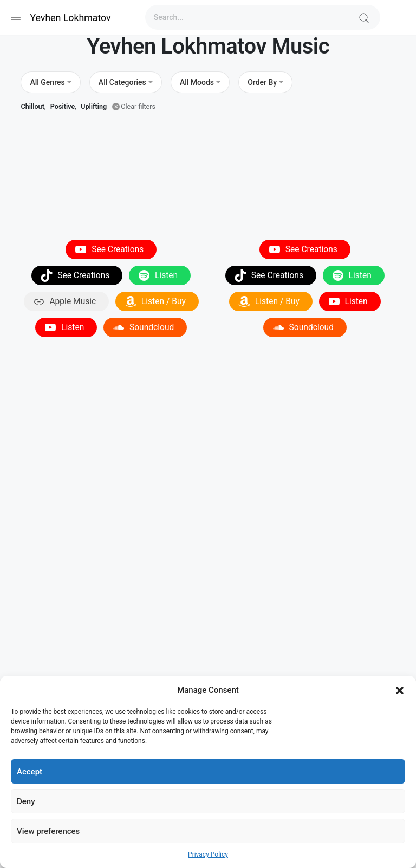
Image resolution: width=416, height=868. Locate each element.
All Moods (197, 82)
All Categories (122, 82)
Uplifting (94, 106)
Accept (30, 772)
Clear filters (138, 106)
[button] (400, 690)
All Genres (47, 82)
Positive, (63, 106)
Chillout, (33, 106)
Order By (262, 82)
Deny (26, 801)
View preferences (48, 831)
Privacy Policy (208, 854)
